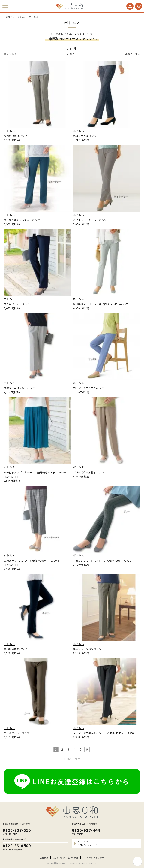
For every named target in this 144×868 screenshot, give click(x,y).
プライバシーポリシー (93, 857)
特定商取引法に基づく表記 (65, 857)
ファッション (20, 17)
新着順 (71, 54)
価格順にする (132, 54)
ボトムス (34, 17)
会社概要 (44, 857)
